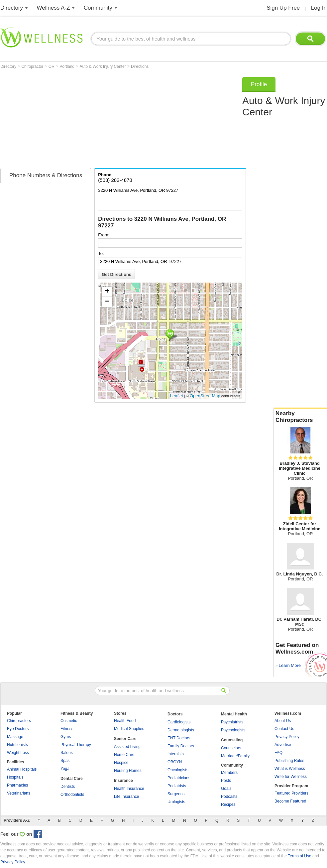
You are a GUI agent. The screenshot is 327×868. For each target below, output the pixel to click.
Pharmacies (17, 785)
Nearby (300, 417)
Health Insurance (129, 789)
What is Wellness (290, 769)
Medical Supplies (129, 729)
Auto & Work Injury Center (103, 66)
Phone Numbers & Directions (46, 175)
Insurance (123, 781)
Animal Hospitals (22, 769)
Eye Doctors (18, 729)
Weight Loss (18, 753)
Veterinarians (19, 793)
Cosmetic (69, 721)
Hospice (121, 763)
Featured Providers (291, 793)
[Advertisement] (97, 120)
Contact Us (284, 729)
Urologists (176, 802)
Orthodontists (72, 795)
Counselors (231, 748)
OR (52, 66)
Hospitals (15, 777)
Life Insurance (126, 797)
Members (229, 773)
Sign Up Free (283, 8)
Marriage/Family (235, 756)
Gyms (66, 737)
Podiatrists (177, 786)
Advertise (283, 745)
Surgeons (176, 794)
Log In (319, 8)
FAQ (278, 753)
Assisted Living (127, 747)
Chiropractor (33, 66)
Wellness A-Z (54, 8)
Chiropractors (19, 721)
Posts (226, 781)
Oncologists (178, 770)
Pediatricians (179, 778)
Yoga (65, 769)
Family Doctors (181, 746)
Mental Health (234, 714)
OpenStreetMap (205, 396)
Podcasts (229, 797)
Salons (67, 753)
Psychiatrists (232, 722)
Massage (15, 737)
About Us (283, 721)
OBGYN (175, 762)
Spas (65, 761)
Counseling (232, 740)
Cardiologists (179, 722)
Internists (176, 754)
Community (98, 8)
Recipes (228, 805)
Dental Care (72, 779)
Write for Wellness (291, 777)
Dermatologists (181, 730)
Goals (226, 789)
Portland (67, 66)
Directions (140, 66)
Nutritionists (17, 745)
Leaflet (177, 396)
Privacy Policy (287, 737)
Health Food (125, 721)
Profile (259, 84)
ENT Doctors (179, 738)
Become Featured (290, 801)
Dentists (68, 787)
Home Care (124, 755)
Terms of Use (300, 856)
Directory (12, 8)
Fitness (67, 729)
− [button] (107, 302)
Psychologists (233, 730)
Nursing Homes (128, 771)
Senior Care (125, 739)
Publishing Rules (289, 761)
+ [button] (107, 292)
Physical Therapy (76, 745)
